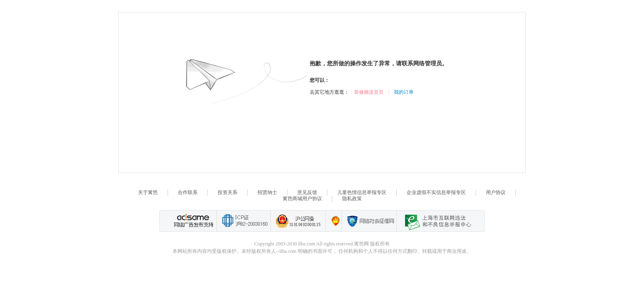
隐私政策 (352, 199)
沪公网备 (298, 221)
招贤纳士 (267, 192)
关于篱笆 (148, 192)
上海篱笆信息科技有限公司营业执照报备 (333, 221)
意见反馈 (307, 192)
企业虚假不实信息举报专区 (436, 192)
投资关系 (228, 192)
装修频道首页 (369, 92)
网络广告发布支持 (193, 221)
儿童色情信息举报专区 (362, 192)
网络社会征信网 (369, 221)
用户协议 (496, 192)
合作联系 (188, 192)
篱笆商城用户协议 (302, 199)
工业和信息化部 (243, 221)
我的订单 (404, 92)
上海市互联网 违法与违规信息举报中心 (436, 221)
